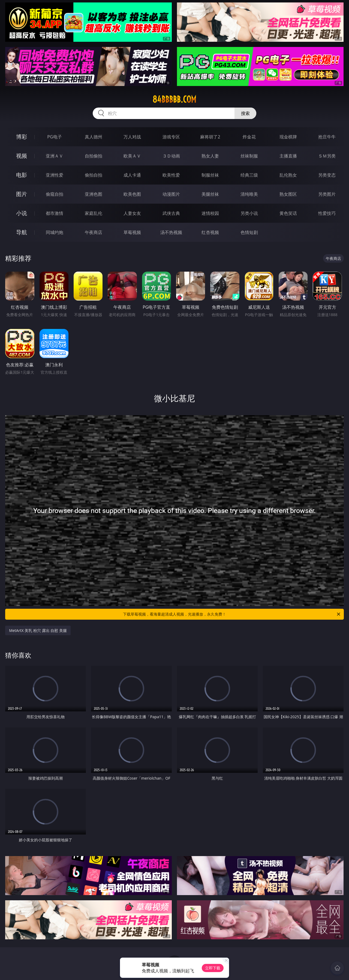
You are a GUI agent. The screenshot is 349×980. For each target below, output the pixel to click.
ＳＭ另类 (327, 156)
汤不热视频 (171, 232)
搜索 (245, 113)
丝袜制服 (249, 156)
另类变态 (327, 175)
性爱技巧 (327, 213)
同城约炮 (55, 232)
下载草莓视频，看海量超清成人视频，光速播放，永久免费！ (232, 614)
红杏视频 (210, 232)
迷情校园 (210, 213)
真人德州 (94, 137)
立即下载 (213, 968)
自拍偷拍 (94, 156)
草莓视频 (132, 232)
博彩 (22, 137)
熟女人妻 (210, 156)
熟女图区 (288, 194)
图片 (22, 194)
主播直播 (288, 156)
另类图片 (327, 194)
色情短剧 (249, 232)
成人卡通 (132, 175)
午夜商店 (94, 232)
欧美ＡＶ (132, 156)
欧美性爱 (171, 175)
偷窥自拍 (55, 194)
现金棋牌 (288, 137)
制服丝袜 (210, 175)
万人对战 (132, 137)
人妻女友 (132, 213)
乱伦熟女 (288, 175)
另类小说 (249, 213)
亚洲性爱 (55, 175)
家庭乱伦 (94, 213)
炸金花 (249, 137)
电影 (22, 175)
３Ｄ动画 (171, 156)
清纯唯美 (249, 194)
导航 (22, 232)
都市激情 (55, 213)
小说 (22, 213)
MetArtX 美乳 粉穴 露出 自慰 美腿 (38, 630)
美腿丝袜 (210, 194)
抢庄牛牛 (327, 137)
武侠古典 (171, 213)
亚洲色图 (94, 194)
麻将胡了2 (210, 137)
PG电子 (54, 137)
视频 (22, 156)
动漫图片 (171, 194)
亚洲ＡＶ (55, 156)
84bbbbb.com (174, 99)
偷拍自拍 (94, 175)
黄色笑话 (288, 213)
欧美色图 (132, 194)
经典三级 (249, 175)
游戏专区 (171, 137)
